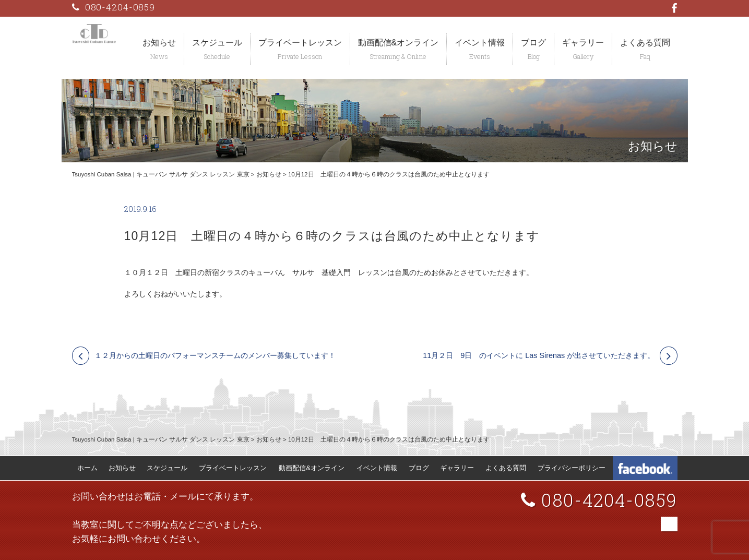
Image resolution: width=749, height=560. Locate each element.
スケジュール (217, 43)
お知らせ (159, 43)
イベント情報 (480, 43)
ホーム (87, 468)
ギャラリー (583, 43)
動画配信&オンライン (399, 43)
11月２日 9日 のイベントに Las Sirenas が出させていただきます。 (539, 355)
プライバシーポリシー (572, 468)
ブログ (533, 43)
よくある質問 (645, 43)
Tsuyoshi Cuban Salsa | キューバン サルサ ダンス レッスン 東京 (161, 174)
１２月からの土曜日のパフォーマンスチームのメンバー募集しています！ (215, 355)
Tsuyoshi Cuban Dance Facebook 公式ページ (645, 468)
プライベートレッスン (300, 43)
